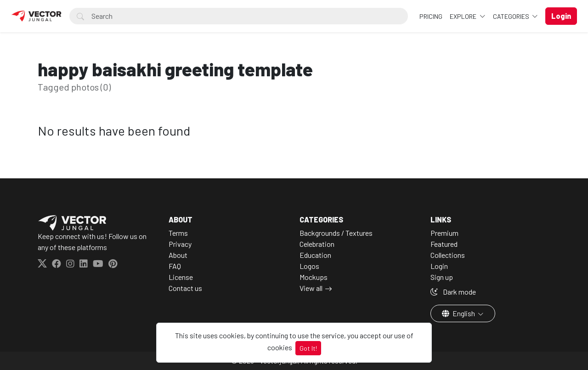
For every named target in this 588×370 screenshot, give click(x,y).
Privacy (180, 244)
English (459, 313)
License (181, 277)
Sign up (442, 277)
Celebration (317, 244)
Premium (444, 233)
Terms (178, 233)
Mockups (314, 277)
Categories (512, 16)
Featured (444, 244)
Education (315, 255)
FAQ (175, 266)
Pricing (431, 16)
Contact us (185, 288)
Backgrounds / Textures (336, 233)
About (178, 255)
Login (439, 266)
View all (311, 288)
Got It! (308, 348)
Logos (309, 266)
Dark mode (453, 292)
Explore (464, 16)
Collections (448, 255)
